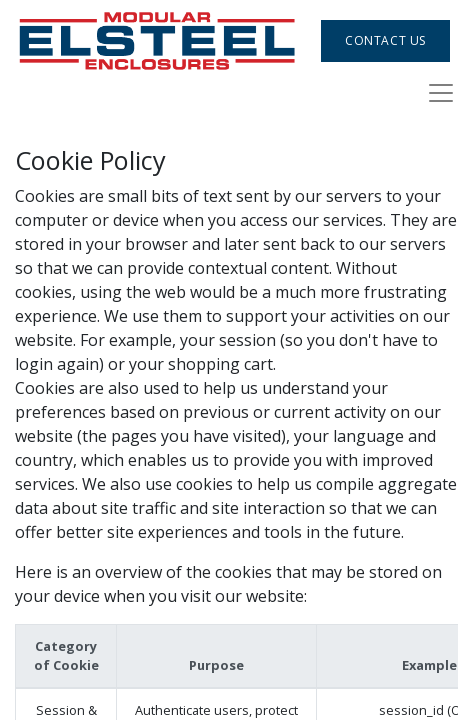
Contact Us (385, 40)
